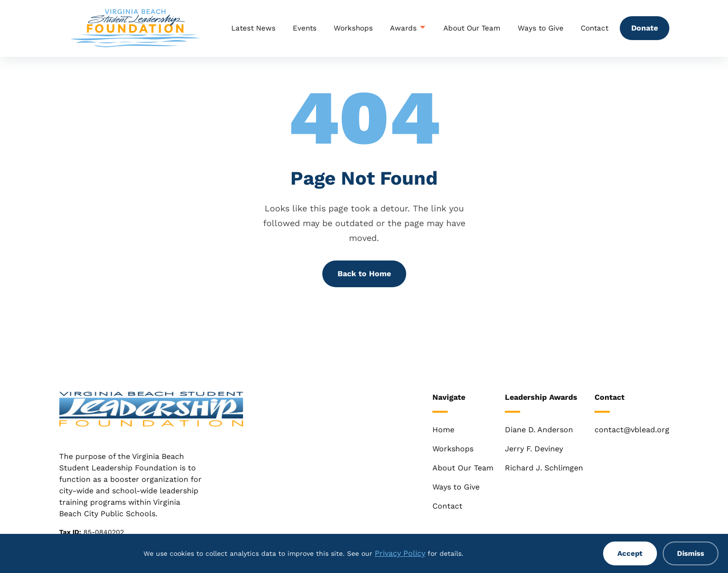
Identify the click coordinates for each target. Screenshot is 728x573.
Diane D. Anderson (539, 430)
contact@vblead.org (632, 430)
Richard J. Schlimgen (544, 468)
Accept (630, 553)
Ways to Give (541, 28)
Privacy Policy (400, 553)
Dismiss (691, 553)
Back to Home (364, 274)
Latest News (253, 28)
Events (305, 28)
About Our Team (472, 28)
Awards (408, 28)
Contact (595, 28)
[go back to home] (151, 411)
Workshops (353, 28)
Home (443, 430)
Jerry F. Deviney (534, 449)
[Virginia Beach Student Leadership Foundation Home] (135, 28)
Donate (645, 28)
